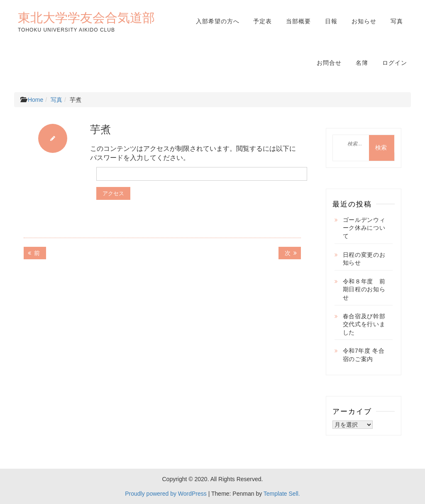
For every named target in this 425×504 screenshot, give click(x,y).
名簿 (362, 63)
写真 (397, 21)
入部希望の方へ (218, 21)
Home (35, 100)
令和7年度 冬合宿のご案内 (364, 355)
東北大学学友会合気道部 (86, 17)
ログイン (395, 63)
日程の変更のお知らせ (364, 259)
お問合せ (329, 63)
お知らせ (364, 21)
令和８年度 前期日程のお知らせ (364, 289)
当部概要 (298, 21)
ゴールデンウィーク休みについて (364, 228)
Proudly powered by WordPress (166, 494)
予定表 (263, 21)
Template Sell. (282, 494)
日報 (331, 21)
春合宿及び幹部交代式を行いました (364, 324)
